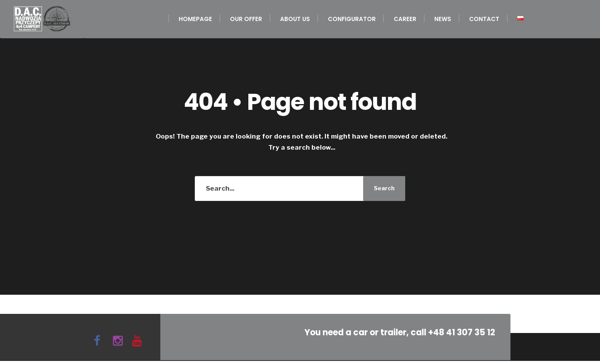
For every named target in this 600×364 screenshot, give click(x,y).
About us (295, 19)
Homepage (195, 19)
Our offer (246, 19)
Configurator (352, 19)
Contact (484, 19)
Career (405, 19)
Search (384, 188)
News (443, 19)
